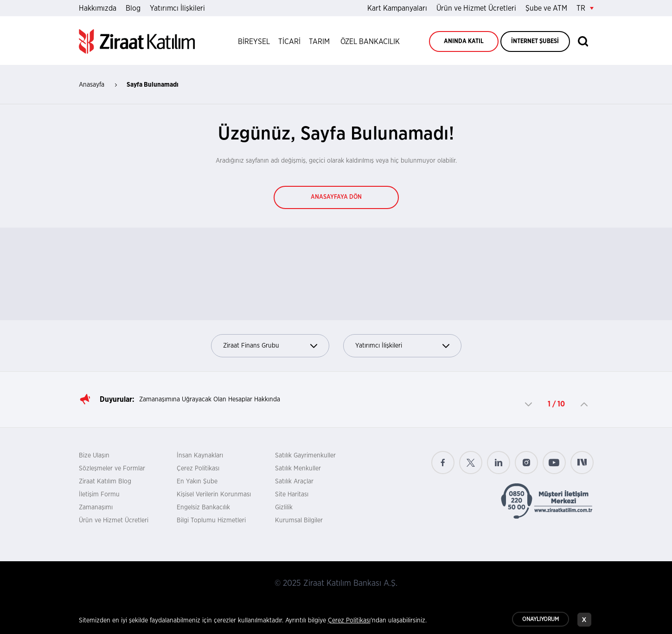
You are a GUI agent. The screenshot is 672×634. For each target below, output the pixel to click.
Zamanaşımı (96, 507)
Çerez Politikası (198, 469)
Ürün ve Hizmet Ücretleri (476, 8)
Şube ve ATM (546, 8)
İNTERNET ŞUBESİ (535, 41)
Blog (133, 8)
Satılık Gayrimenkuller (305, 456)
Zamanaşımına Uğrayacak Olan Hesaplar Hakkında (210, 399)
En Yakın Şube (197, 482)
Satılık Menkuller (298, 469)
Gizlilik (284, 507)
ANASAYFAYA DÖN (336, 197)
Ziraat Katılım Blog (105, 482)
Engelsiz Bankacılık (203, 507)
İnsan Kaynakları (200, 456)
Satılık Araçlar (294, 482)
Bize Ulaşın (94, 456)
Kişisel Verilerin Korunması (214, 495)
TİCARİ (289, 42)
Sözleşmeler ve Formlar (112, 469)
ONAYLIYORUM (541, 621)
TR (585, 8)
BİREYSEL (254, 42)
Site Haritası (292, 495)
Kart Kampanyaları (397, 8)
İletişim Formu (99, 495)
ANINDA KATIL (464, 41)
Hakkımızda (98, 8)
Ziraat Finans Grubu (270, 346)
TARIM (319, 42)
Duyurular (116, 399)
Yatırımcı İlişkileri (177, 8)
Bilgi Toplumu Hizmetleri (211, 520)
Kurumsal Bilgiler (299, 520)
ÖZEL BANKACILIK (370, 42)
